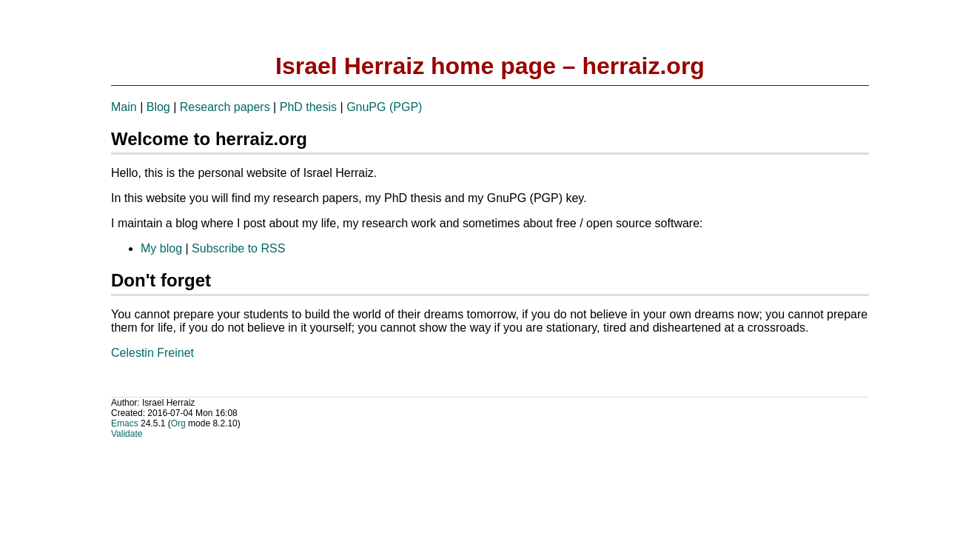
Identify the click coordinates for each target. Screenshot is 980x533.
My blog (161, 248)
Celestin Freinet (152, 353)
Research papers (225, 107)
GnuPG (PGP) (384, 107)
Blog (158, 107)
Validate (127, 434)
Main (124, 107)
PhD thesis (308, 107)
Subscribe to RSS (238, 248)
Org (178, 423)
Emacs (125, 423)
